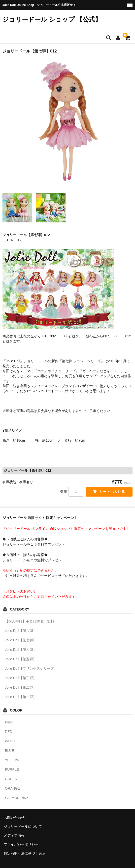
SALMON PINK (17, 798)
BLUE (10, 751)
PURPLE (12, 769)
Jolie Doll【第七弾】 (21, 640)
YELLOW (12, 760)
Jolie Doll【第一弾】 (21, 697)
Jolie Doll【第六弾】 (21, 650)
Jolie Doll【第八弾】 (21, 631)
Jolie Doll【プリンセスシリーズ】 (31, 668)
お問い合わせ (14, 817)
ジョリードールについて (23, 826)
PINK (9, 722)
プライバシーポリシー (21, 844)
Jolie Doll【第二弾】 (21, 687)
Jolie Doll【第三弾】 (21, 678)
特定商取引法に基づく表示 (25, 853)
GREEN (11, 779)
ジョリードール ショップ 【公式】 (52, 19)
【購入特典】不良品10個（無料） (31, 621)
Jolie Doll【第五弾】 (21, 659)
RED (9, 732)
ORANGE (13, 788)
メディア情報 (14, 835)
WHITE (11, 741)
